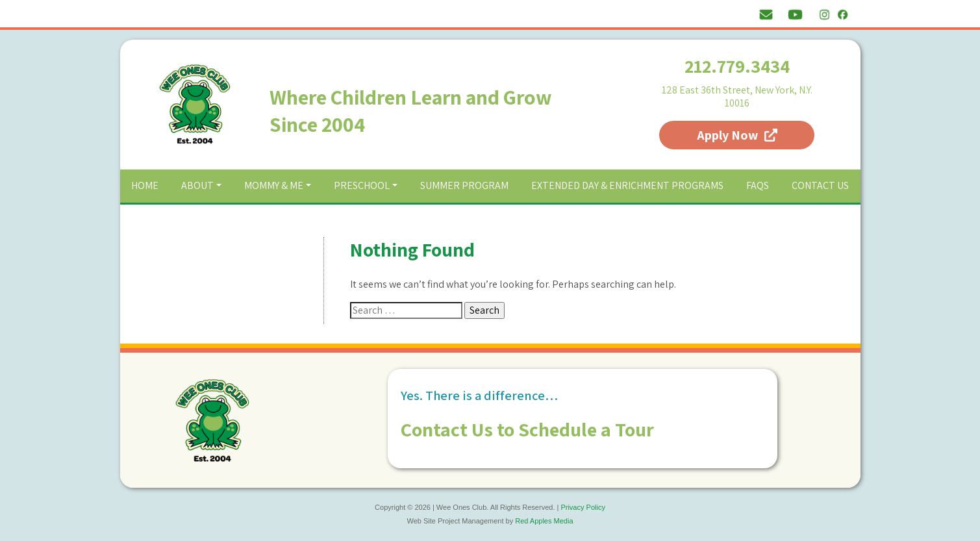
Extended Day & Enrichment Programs (627, 185)
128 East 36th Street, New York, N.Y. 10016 (737, 97)
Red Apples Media (544, 521)
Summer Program (464, 185)
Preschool (362, 185)
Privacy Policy (583, 507)
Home (145, 185)
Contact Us (820, 185)
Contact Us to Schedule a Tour (527, 429)
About (197, 185)
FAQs (758, 185)
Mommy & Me (274, 185)
